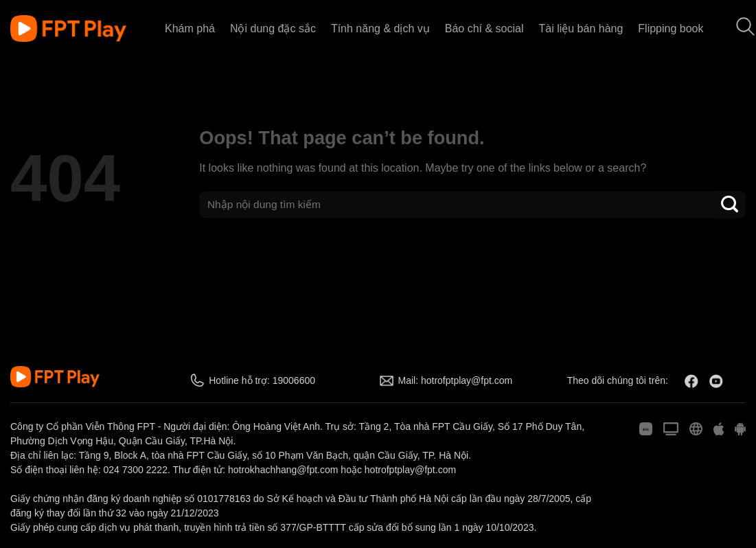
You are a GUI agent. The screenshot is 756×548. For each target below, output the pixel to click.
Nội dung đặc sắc (273, 28)
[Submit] (730, 204)
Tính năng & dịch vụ (380, 28)
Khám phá (190, 28)
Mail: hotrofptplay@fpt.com (456, 380)
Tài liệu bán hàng (581, 28)
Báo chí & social (484, 28)
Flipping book (671, 28)
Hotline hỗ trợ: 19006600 (262, 380)
